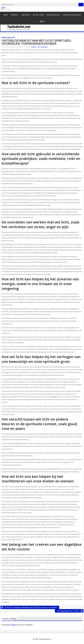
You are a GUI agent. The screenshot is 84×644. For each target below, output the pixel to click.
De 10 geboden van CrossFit (68, 611)
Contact (15, 15)
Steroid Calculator (72, 15)
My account (39, 15)
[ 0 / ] (6, 9)
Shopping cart (53, 15)
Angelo (34, 47)
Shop (6, 15)
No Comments (43, 47)
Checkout (26, 15)
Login (3, 7)
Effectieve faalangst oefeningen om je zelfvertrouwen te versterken (31, 607)
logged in (15, 625)
